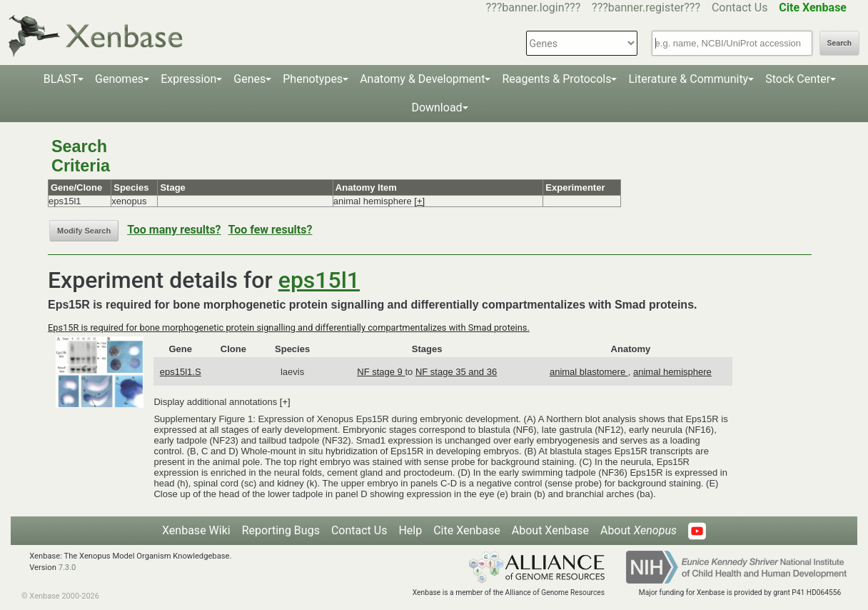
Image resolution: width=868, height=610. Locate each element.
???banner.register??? (646, 7)
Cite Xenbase (467, 530)
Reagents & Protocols (556, 79)
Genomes (119, 79)
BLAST (61, 79)
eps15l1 (319, 280)
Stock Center (798, 79)
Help (410, 530)
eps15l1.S (181, 372)
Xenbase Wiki (196, 530)
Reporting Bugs (281, 530)
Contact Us (740, 7)
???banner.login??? (534, 7)
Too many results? (174, 230)
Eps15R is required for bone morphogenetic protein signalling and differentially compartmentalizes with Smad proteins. (289, 327)
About (639, 530)
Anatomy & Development (422, 79)
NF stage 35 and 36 (456, 372)
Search (839, 43)
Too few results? (271, 230)
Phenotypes (313, 79)
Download (436, 107)
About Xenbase (550, 530)
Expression (188, 79)
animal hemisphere (672, 372)
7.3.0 (67, 567)
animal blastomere (589, 372)
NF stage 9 (381, 372)
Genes (249, 79)
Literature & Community (688, 79)
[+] (419, 201)
